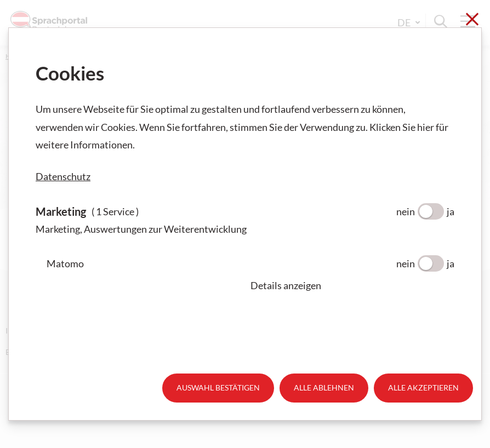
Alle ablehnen (324, 387)
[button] (352, 285)
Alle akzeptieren (423, 387)
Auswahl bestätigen (218, 387)
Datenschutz (63, 176)
